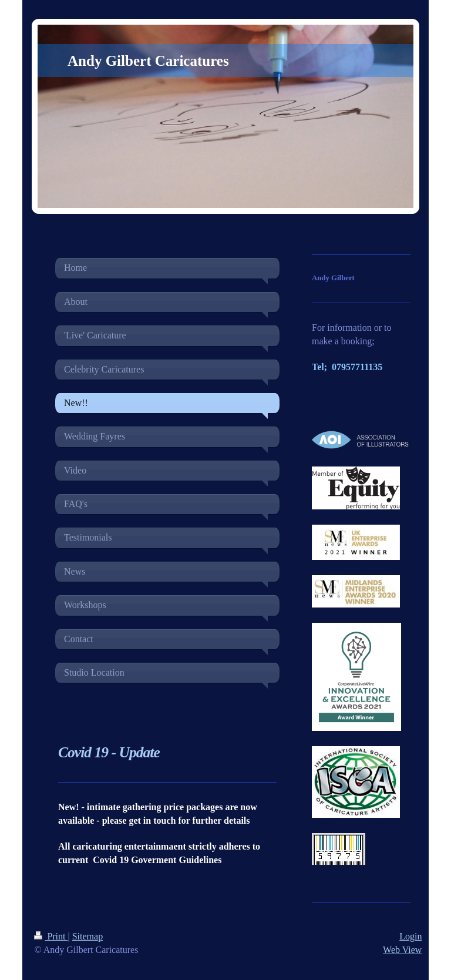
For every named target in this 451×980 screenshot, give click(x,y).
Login (410, 936)
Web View (402, 950)
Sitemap (87, 936)
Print (51, 936)
